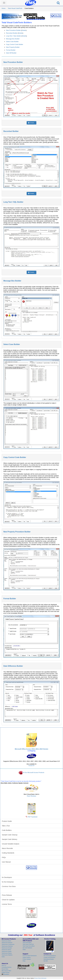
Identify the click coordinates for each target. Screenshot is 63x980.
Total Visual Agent (27, 943)
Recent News (5, 969)
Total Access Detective (7, 946)
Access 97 (32, 766)
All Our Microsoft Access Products (33, 773)
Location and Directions (49, 957)
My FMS (46, 961)
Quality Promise (6, 973)
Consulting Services (6, 967)
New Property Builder (13, 47)
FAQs (4, 857)
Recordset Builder (12, 33)
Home (4, 8)
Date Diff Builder (11, 53)
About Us (4, 965)
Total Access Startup (7, 953)
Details (24, 30)
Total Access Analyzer (7, 943)
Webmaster (44, 978)
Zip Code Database (27, 948)
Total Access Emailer (7, 948)
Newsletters (6, 974)
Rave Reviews (31, 796)
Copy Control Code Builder (15, 44)
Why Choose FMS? (6, 971)
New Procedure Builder (13, 30)
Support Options (27, 957)
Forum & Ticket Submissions (30, 956)
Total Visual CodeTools (15, 8)
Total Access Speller (7, 951)
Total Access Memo (6, 950)
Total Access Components (8, 944)
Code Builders (7, 830)
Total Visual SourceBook (29, 946)
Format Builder (11, 50)
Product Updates (27, 959)
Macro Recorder (7, 848)
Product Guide (7, 821)
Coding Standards (8, 853)
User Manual (6, 862)
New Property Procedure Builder (17, 532)
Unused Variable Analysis (11, 844)
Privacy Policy (37, 978)
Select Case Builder (12, 42)
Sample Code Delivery (10, 839)
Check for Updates (8, 900)
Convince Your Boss (9, 886)
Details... (31, 123)
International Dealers (49, 959)
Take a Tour (6, 826)
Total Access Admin (6, 941)
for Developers (7, 877)
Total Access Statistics (7, 955)
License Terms (7, 904)
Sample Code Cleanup (10, 835)
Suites (3, 957)
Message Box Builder (13, 39)
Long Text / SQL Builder (14, 36)
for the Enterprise (8, 882)
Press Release (7, 895)
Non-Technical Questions (50, 956)
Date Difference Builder (13, 666)
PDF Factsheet (33, 817)
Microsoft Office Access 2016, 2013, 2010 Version (31, 749)
